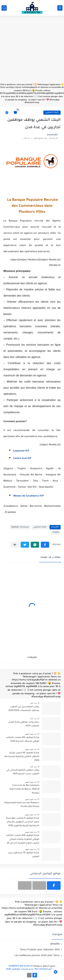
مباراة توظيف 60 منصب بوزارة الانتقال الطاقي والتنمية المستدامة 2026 (22, 757)
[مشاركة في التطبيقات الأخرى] (15, 545)
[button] (45, 545)
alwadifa (55, 944)
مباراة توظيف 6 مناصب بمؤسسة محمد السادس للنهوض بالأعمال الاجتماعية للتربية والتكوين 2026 (23, 822)
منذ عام (34, 703)
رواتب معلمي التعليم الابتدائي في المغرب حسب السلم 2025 (23, 772)
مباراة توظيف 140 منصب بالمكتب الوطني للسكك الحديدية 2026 (23, 739)
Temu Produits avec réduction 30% (40, 949)
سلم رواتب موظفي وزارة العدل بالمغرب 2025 (24, 724)
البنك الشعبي (52, 113)
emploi (56, 532)
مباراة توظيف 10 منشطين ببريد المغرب (24, 855)
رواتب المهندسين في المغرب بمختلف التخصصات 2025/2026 (24, 709)
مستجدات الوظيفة (20, 527)
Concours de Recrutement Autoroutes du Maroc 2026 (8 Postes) (24, 789)
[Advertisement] (32, 51)
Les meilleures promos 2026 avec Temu (37, 955)
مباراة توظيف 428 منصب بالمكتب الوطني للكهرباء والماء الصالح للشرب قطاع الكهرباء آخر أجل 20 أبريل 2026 (22, 840)
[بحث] (4, 8)
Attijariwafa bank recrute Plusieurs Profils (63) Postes (22, 805)
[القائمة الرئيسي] (60, 8)
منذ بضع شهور (31, 734)
